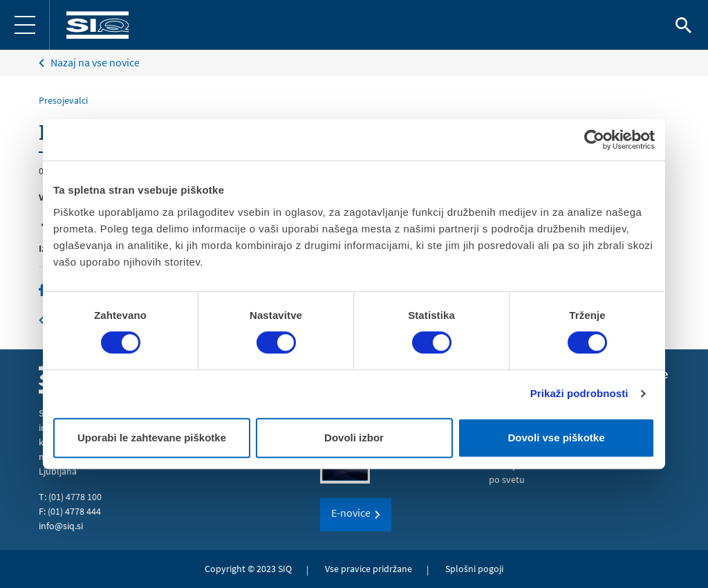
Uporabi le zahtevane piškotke (152, 438)
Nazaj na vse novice (95, 62)
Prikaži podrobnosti (579, 393)
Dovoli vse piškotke (556, 438)
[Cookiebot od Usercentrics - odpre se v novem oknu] (594, 140)
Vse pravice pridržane (369, 569)
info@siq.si (61, 526)
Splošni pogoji (474, 569)
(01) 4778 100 (75, 497)
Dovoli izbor (354, 438)
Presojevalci (63, 100)
